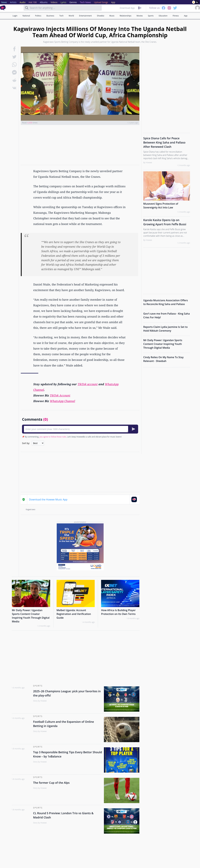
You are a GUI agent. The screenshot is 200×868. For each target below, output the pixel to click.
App (186, 16)
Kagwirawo (31, 509)
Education (163, 16)
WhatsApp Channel (62, 401)
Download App (127, 8)
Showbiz (100, 16)
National (26, 16)
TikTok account (88, 384)
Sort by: (26, 443)
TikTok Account (60, 395)
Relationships (126, 16)
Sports (151, 16)
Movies (140, 16)
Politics (38, 16)
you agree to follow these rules (53, 437)
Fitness (176, 16)
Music (112, 16)
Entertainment (85, 16)
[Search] (27, 8)
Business (50, 16)
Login (15, 16)
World (71, 16)
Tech (61, 16)
